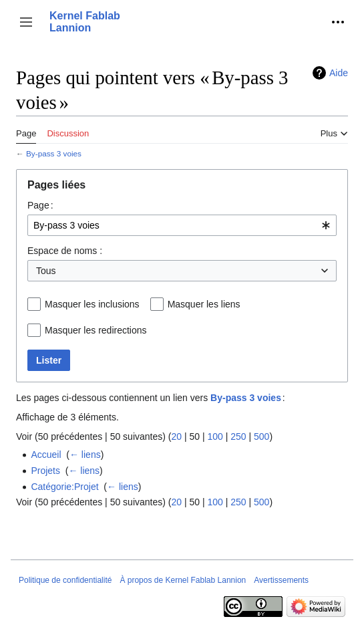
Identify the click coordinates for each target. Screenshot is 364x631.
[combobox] (182, 225)
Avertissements (281, 580)
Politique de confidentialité (65, 580)
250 (238, 436)
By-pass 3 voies (54, 153)
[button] (26, 22)
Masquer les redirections (96, 330)
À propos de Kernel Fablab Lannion (183, 580)
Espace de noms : (65, 251)
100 (215, 436)
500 (261, 436)
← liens (85, 455)
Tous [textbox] (46, 271)
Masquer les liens (204, 304)
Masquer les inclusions (92, 304)
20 (176, 436)
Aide (339, 73)
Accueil (46, 455)
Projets (45, 471)
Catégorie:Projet (64, 487)
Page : (40, 205)
